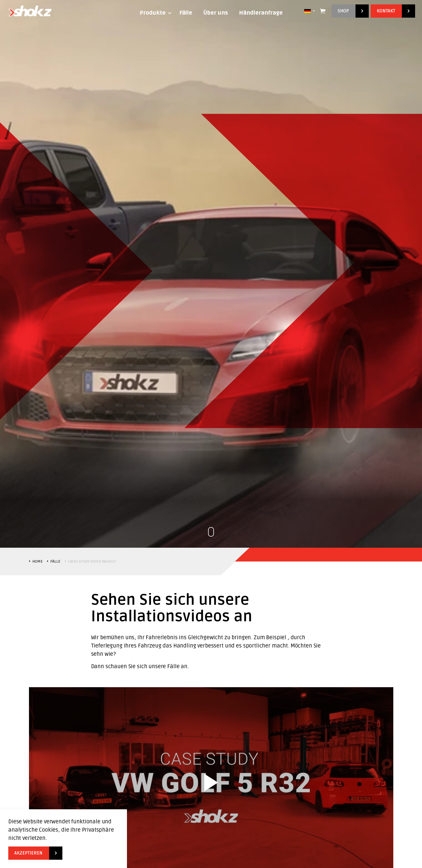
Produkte (153, 13)
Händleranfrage (261, 13)
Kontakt (393, 11)
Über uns (216, 13)
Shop (350, 11)
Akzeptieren (35, 853)
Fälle (186, 13)
